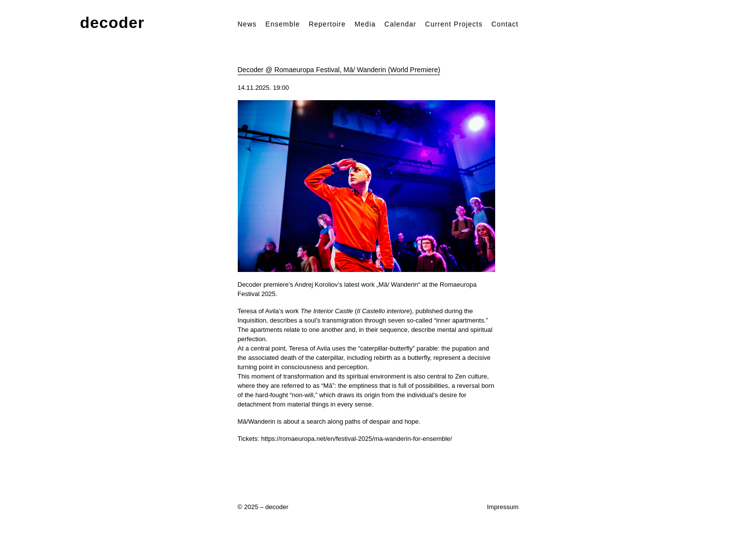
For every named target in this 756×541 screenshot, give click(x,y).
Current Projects (454, 24)
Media (365, 24)
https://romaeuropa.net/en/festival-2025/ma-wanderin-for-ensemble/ (356, 439)
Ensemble (282, 24)
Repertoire (327, 24)
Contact (505, 24)
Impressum (503, 507)
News (247, 24)
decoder (112, 23)
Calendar (401, 24)
